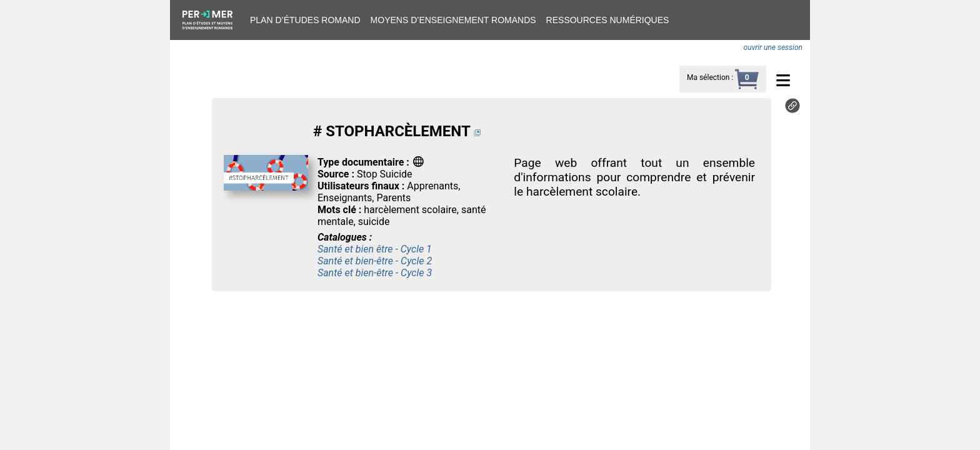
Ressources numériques (608, 20)
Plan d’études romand (305, 20)
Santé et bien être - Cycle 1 (375, 249)
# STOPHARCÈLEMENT (392, 131)
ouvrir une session (773, 47)
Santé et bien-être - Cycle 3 (375, 273)
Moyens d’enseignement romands (453, 20)
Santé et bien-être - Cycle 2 (375, 261)
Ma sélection (708, 77)
